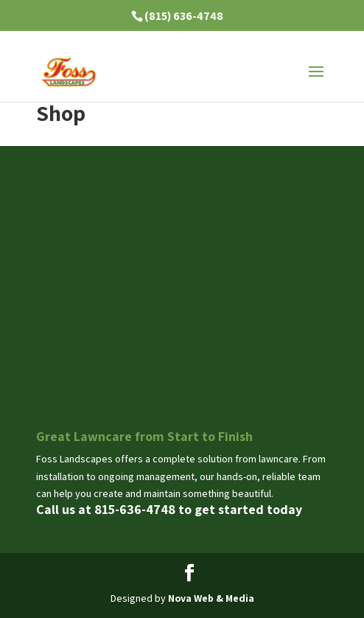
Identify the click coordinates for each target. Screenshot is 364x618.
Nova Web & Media (211, 598)
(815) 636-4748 (184, 16)
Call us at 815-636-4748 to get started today (169, 509)
